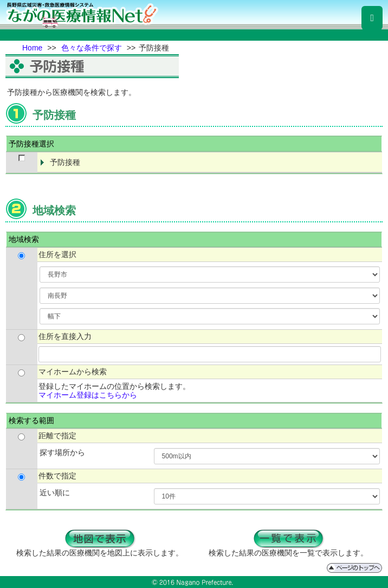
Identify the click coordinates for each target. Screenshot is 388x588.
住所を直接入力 (65, 336)
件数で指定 (57, 476)
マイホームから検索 (73, 372)
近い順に (55, 493)
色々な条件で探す (92, 48)
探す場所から (62, 452)
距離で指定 (57, 436)
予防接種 (65, 162)
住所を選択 (57, 254)
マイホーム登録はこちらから (88, 395)
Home (32, 48)
